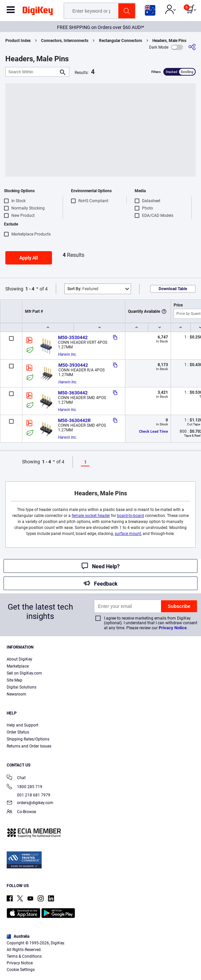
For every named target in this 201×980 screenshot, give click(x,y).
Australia (18, 936)
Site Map (14, 680)
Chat (16, 778)
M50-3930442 (73, 365)
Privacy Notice (173, 628)
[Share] (192, 47)
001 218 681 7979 (28, 795)
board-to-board (130, 516)
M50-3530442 (73, 337)
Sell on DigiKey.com (24, 673)
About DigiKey (19, 659)
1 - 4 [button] (30, 289)
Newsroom (16, 694)
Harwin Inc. (67, 354)
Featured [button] (83, 289)
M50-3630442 (73, 393)
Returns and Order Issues (29, 746)
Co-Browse (21, 812)
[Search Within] (32, 72)
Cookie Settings (21, 970)
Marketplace (18, 666)
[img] (38, 12)
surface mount (128, 534)
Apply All (29, 258)
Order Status (18, 732)
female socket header (91, 516)
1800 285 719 (24, 787)
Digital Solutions (21, 687)
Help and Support (22, 725)
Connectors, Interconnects (65, 41)
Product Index (18, 41)
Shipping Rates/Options (28, 739)
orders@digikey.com (30, 803)
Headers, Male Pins (169, 41)
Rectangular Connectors (120, 41)
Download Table (173, 289)
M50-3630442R (74, 420)
